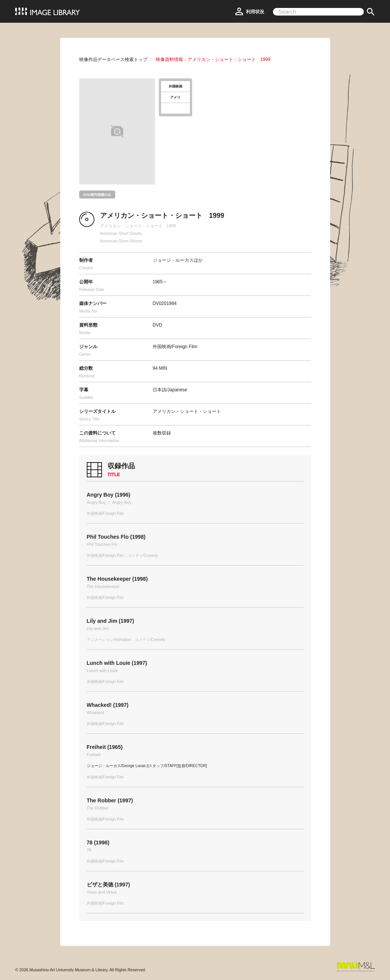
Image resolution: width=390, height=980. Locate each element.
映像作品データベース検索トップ (113, 59)
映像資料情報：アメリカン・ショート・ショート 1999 (213, 59)
